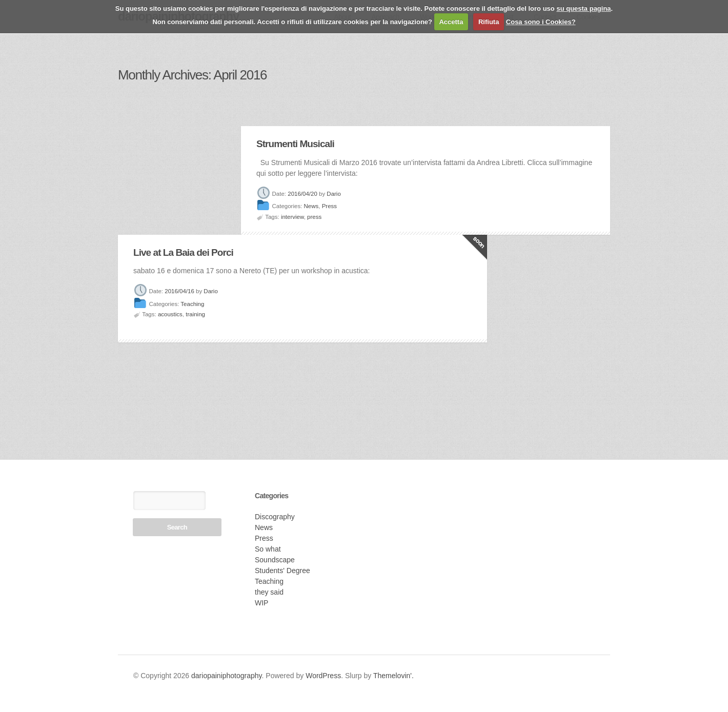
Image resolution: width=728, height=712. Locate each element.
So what (268, 549)
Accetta (451, 22)
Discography (275, 517)
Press (329, 207)
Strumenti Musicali (295, 144)
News (311, 207)
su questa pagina (583, 8)
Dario (333, 194)
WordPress (323, 676)
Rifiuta (489, 22)
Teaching (192, 304)
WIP (261, 603)
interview (292, 217)
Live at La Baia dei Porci (183, 252)
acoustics (170, 314)
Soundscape (275, 560)
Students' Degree (282, 571)
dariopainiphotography (227, 676)
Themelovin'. (393, 676)
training (195, 314)
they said (269, 592)
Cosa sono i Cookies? (541, 22)
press (314, 217)
